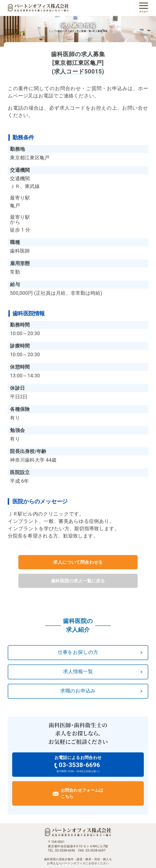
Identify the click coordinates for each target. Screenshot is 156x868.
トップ (52, 31)
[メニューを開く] (144, 6)
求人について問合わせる (78, 562)
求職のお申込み (78, 691)
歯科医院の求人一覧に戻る (78, 581)
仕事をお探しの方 (78, 652)
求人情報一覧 (78, 671)
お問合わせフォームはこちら (82, 793)
